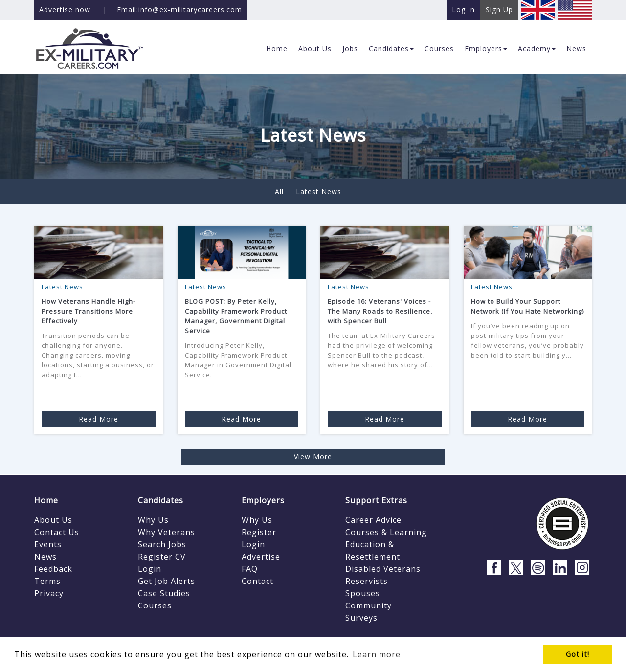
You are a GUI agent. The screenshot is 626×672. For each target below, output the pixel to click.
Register (259, 532)
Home (46, 500)
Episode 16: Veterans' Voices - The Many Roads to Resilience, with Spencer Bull (380, 311)
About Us (53, 520)
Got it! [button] (578, 654)
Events (48, 544)
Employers (263, 500)
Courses (155, 605)
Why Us (153, 520)
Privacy (49, 593)
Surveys (361, 618)
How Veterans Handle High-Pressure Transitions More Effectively (89, 311)
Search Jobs (162, 544)
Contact (257, 581)
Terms (47, 581)
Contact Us (57, 532)
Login (150, 569)
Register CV (162, 557)
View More (313, 457)
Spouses (363, 593)
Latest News (319, 191)
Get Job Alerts (167, 581)
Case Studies (164, 593)
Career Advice (373, 520)
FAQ (250, 569)
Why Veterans (167, 532)
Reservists (367, 581)
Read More (99, 419)
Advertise (261, 557)
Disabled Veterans (383, 569)
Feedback (53, 569)
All (279, 191)
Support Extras (376, 500)
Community (369, 605)
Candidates (161, 500)
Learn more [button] (377, 654)
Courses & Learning (386, 532)
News (45, 557)
